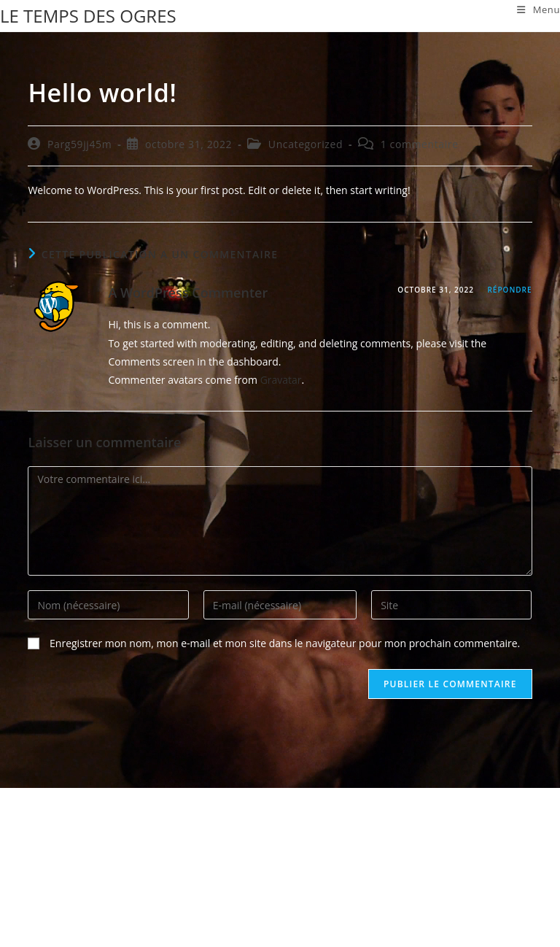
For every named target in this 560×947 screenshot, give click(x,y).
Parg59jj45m (79, 144)
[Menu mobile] (538, 9)
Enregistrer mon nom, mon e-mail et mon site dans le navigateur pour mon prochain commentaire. (285, 643)
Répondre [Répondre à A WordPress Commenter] (509, 290)
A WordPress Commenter (188, 293)
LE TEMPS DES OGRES (88, 16)
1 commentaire (420, 144)
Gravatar (281, 380)
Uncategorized (306, 144)
